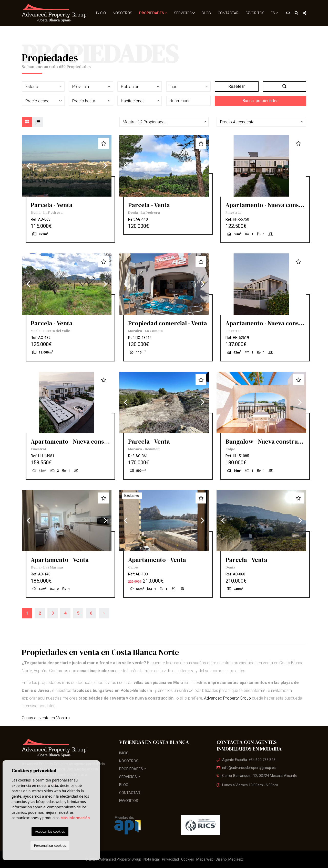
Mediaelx (236, 859)
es (274, 13)
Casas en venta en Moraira (46, 718)
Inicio (101, 13)
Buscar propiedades (260, 101)
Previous (28, 166)
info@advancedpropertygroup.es (246, 768)
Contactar (228, 13)
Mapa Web (205, 859)
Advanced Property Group (227, 698)
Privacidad (170, 859)
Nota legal (152, 859)
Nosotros (122, 13)
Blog (206, 13)
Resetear (237, 86)
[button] (164, 122)
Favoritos (255, 13)
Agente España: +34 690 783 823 (246, 760)
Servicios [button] (184, 13)
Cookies (188, 859)
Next (105, 166)
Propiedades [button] (153, 13)
